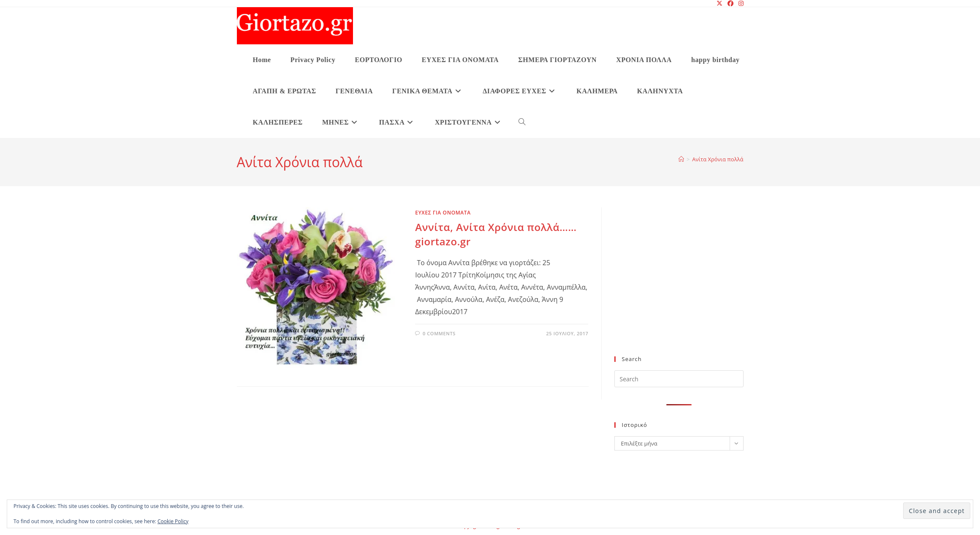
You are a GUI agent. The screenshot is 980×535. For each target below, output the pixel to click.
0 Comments (439, 333)
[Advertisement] (679, 287)
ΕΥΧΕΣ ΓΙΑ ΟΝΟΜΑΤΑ (443, 213)
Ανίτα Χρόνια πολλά (718, 159)
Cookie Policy (173, 521)
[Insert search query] (679, 379)
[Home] (681, 159)
